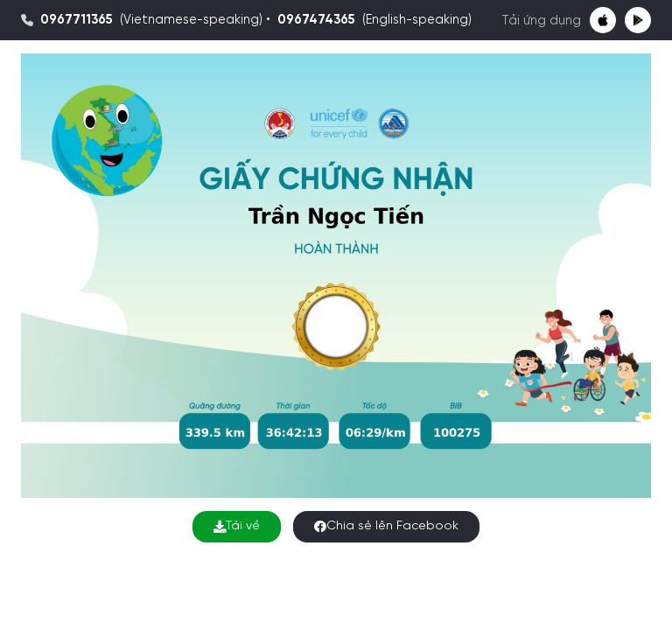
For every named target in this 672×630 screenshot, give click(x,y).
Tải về (237, 526)
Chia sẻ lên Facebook (386, 526)
